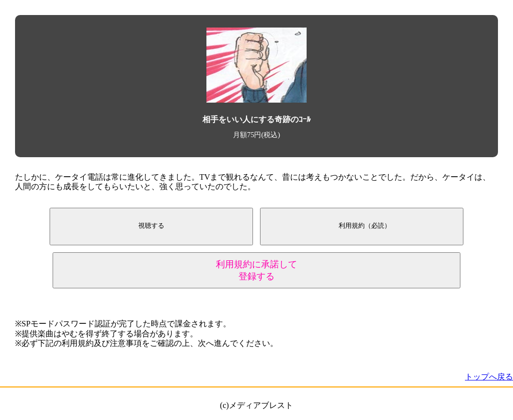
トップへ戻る (489, 377)
